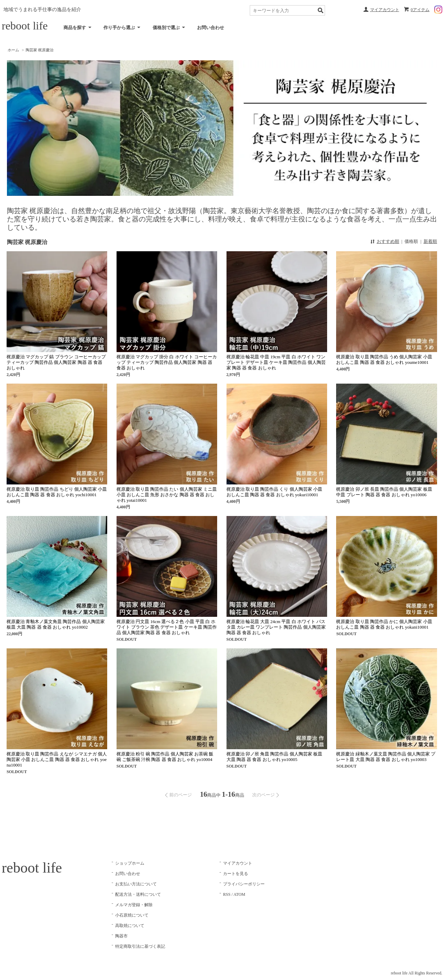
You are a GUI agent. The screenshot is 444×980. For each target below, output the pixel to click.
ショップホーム (130, 863)
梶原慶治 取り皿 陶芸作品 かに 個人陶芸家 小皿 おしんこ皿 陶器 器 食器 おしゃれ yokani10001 (384, 624)
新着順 (430, 241)
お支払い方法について (136, 884)
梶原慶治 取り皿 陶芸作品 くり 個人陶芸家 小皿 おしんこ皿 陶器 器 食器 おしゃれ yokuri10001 (274, 492)
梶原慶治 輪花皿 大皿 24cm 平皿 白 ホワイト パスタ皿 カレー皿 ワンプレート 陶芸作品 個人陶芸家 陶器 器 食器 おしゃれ (276, 627)
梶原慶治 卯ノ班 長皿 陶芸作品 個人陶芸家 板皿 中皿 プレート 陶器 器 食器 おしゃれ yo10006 (384, 492)
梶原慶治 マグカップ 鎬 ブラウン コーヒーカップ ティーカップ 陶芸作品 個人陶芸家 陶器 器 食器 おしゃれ (56, 362)
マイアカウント (385, 10)
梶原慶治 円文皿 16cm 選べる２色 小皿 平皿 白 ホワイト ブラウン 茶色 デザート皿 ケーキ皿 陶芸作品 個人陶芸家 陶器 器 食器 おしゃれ (167, 627)
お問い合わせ (211, 28)
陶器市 (121, 936)
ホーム (13, 50)
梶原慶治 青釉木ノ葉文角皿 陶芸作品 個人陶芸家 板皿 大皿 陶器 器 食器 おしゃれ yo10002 (56, 624)
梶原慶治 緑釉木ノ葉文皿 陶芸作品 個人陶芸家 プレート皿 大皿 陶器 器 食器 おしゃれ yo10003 (386, 757)
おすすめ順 (388, 241)
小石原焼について (132, 915)
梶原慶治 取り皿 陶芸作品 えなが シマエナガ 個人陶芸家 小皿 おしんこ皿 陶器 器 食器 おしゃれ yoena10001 (57, 759)
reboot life (25, 26)
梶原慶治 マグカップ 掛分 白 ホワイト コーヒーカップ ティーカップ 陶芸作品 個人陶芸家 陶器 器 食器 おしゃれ (167, 362)
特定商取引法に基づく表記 (140, 946)
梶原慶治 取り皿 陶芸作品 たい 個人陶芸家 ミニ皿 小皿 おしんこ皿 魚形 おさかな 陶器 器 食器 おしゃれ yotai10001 (167, 495)
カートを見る (236, 874)
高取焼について (130, 926)
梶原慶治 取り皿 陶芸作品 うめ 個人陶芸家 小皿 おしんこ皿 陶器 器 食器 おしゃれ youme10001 (384, 360)
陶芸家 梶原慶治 (40, 50)
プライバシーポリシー (244, 884)
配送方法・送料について (138, 894)
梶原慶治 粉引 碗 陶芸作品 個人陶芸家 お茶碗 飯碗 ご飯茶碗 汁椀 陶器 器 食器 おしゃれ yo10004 (165, 757)
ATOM (239, 894)
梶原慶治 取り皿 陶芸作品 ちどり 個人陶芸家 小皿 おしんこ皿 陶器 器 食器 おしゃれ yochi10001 (57, 492)
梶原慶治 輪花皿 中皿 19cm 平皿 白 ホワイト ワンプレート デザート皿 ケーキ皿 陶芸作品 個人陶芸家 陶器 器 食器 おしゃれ (276, 362)
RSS (227, 894)
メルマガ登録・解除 (134, 905)
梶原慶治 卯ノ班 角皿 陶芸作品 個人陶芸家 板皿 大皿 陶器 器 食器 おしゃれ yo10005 (274, 757)
